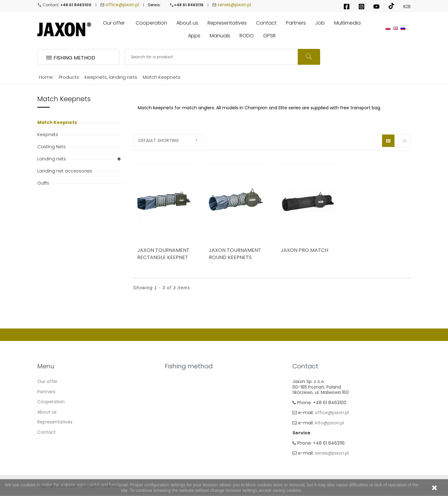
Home (45, 77)
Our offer (47, 381)
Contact (47, 432)
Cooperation (51, 402)
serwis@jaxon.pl (234, 5)
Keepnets (48, 135)
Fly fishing (175, 432)
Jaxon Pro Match (304, 250)
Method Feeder (181, 412)
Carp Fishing (178, 402)
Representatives (55, 422)
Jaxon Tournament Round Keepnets (235, 254)
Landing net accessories (65, 171)
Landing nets (52, 159)
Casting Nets (52, 147)
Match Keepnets (58, 122)
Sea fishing (177, 422)
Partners (46, 392)
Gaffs (44, 183)
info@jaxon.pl (329, 423)
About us (47, 412)
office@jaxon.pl (122, 5)
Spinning (174, 381)
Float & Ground (181, 392)
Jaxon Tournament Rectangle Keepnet (163, 254)
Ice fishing (176, 442)
